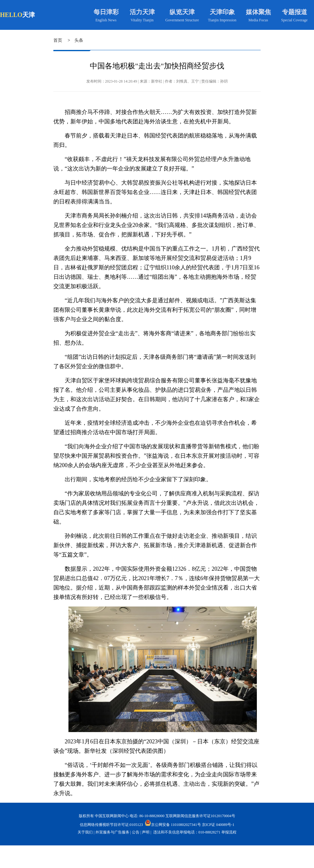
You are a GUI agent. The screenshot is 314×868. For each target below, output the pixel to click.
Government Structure (182, 20)
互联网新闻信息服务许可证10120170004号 (200, 816)
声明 (146, 832)
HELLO (11, 15)
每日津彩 (106, 12)
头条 (79, 40)
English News (106, 20)
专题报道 (295, 12)
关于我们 (85, 832)
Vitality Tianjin (142, 20)
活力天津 (142, 12)
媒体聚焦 (258, 12)
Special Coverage (294, 20)
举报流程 (229, 832)
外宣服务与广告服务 (112, 832)
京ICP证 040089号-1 (218, 825)
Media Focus (258, 20)
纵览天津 (182, 12)
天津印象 (222, 12)
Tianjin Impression (222, 20)
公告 (136, 832)
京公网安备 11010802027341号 (173, 823)
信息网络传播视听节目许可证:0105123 (111, 825)
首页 (58, 40)
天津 (29, 15)
